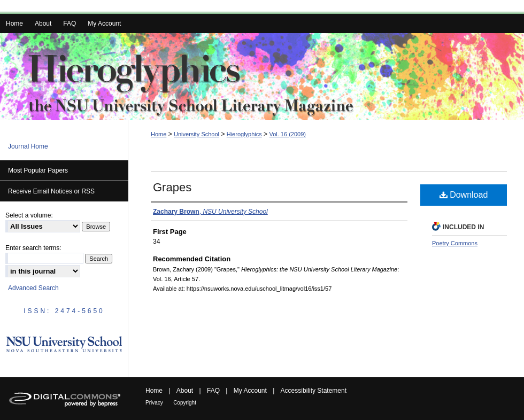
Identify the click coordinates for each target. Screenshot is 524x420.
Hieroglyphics (244, 134)
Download (464, 195)
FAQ (213, 391)
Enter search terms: (33, 248)
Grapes (172, 187)
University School (196, 134)
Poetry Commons (455, 243)
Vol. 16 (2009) (287, 134)
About (185, 391)
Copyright (185, 403)
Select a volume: (29, 215)
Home (159, 134)
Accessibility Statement (314, 391)
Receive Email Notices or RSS (51, 191)
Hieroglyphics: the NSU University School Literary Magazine (262, 77)
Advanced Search (33, 288)
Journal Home (28, 146)
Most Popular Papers (38, 170)
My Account (250, 391)
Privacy (154, 403)
